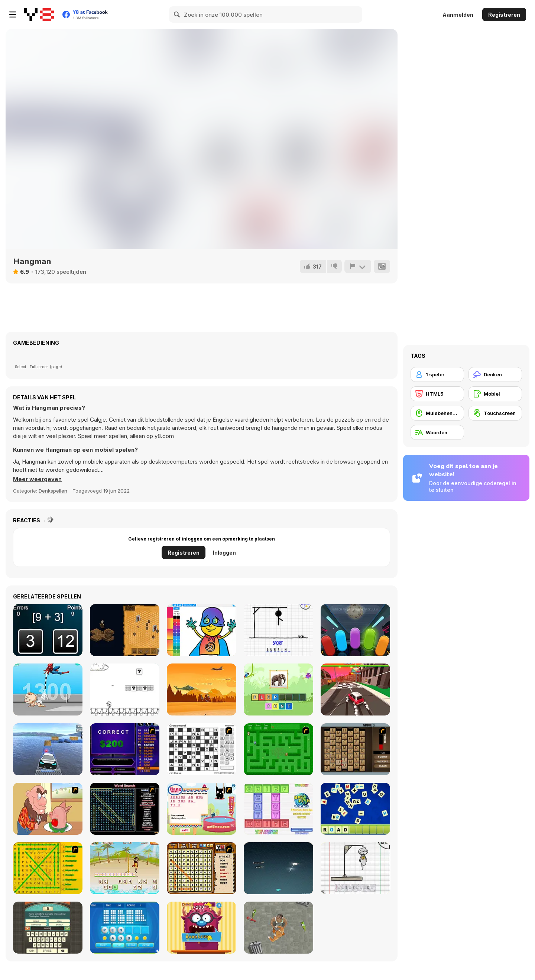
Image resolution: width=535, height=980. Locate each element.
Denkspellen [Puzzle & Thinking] (53, 491)
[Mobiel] (495, 394)
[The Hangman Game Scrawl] (355, 868)
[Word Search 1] (125, 809)
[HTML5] (437, 394)
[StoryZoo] (278, 689)
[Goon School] (278, 928)
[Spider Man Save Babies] (48, 689)
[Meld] (358, 266)
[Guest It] (48, 928)
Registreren (504, 15)
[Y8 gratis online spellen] (39, 14)
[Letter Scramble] (355, 809)
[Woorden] (437, 432)
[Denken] (495, 374)
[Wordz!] (278, 809)
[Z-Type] (278, 868)
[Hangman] (278, 630)
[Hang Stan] (48, 809)
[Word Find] (48, 868)
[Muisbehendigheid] (437, 413)
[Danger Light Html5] (355, 630)
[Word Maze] (278, 749)
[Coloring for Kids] (202, 630)
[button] (37, 479)
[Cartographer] (125, 630)
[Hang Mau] (202, 809)
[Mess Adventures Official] (125, 689)
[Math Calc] (48, 630)
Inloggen (224, 553)
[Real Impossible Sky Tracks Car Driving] (48, 749)
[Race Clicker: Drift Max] (355, 689)
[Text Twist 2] (125, 928)
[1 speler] (437, 374)
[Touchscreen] (495, 413)
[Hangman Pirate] (125, 868)
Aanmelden (458, 15)
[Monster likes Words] (202, 928)
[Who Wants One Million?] (125, 749)
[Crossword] (202, 749)
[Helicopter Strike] (202, 689)
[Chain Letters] (355, 749)
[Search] (177, 14)
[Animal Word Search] (202, 868)
